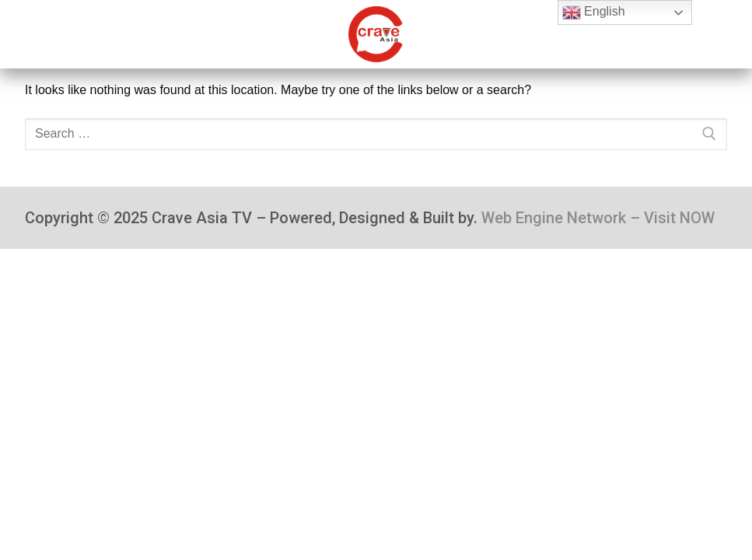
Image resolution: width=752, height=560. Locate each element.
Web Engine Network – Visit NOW (598, 218)
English (594, 12)
